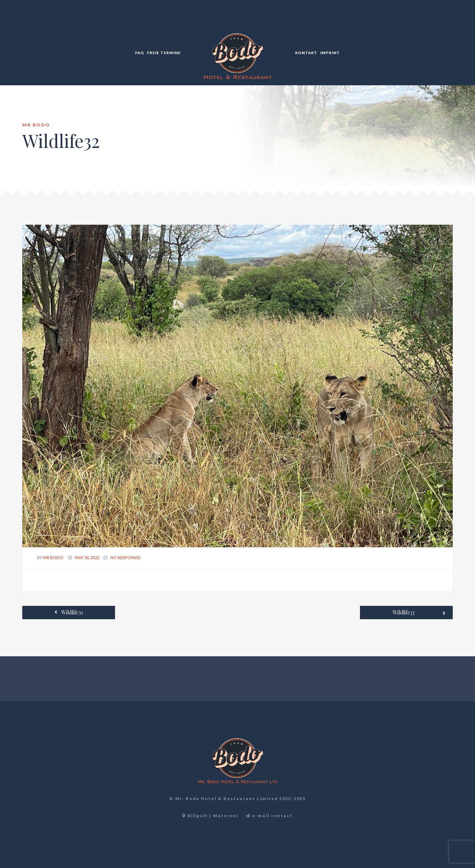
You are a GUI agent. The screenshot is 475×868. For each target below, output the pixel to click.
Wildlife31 (69, 612)
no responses (125, 557)
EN (436, 22)
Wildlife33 (419, 613)
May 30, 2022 (87, 557)
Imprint (330, 53)
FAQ (140, 53)
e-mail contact (269, 816)
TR (444, 22)
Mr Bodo (53, 557)
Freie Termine (164, 53)
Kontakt (306, 53)
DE (452, 22)
